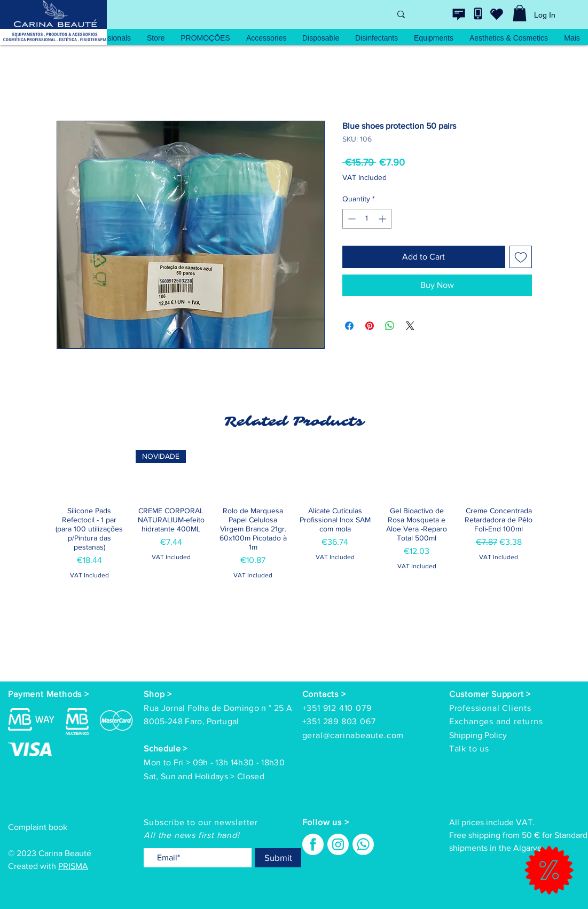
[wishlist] (497, 14)
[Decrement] (351, 219)
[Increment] (383, 219)
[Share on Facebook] (349, 326)
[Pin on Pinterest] (370, 326)
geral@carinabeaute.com (353, 735)
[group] (294, 542)
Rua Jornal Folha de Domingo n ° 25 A (218, 708)
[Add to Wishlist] (521, 257)
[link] (520, 13)
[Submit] (278, 858)
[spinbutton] (367, 219)
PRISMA (73, 866)
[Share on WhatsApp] (390, 326)
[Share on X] (410, 326)
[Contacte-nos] (459, 14)
